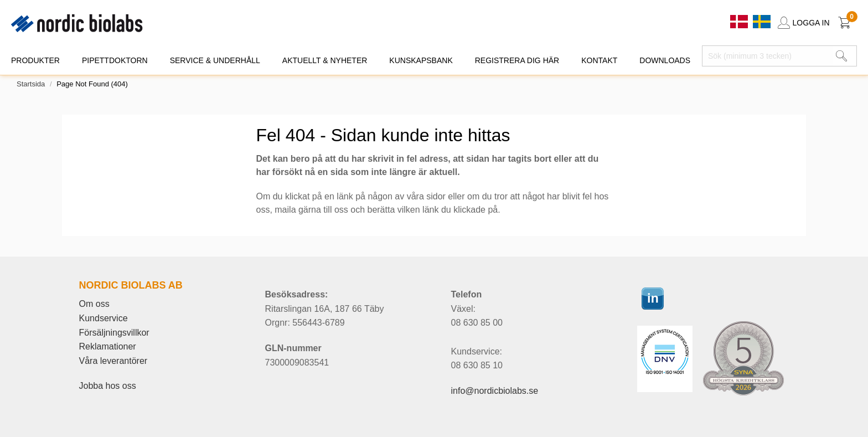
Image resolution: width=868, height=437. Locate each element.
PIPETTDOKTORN (115, 60)
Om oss (94, 304)
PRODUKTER (35, 60)
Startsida (31, 84)
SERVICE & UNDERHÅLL (215, 60)
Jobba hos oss (108, 386)
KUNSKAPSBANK (421, 60)
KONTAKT (599, 60)
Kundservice (104, 318)
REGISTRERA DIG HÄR (517, 60)
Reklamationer (108, 346)
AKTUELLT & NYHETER (325, 60)
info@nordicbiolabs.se (495, 391)
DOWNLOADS (665, 60)
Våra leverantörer (113, 361)
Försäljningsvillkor (114, 333)
